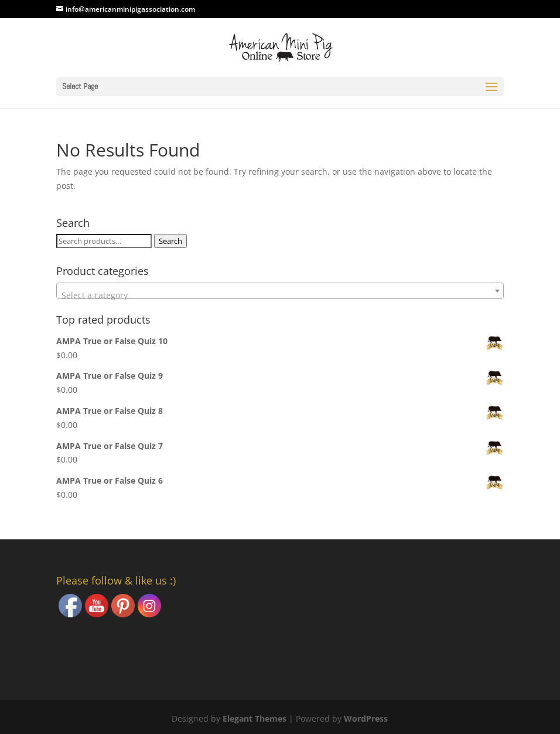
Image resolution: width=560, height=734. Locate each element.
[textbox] (280, 295)
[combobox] (280, 291)
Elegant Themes (255, 718)
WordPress (366, 718)
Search (170, 241)
